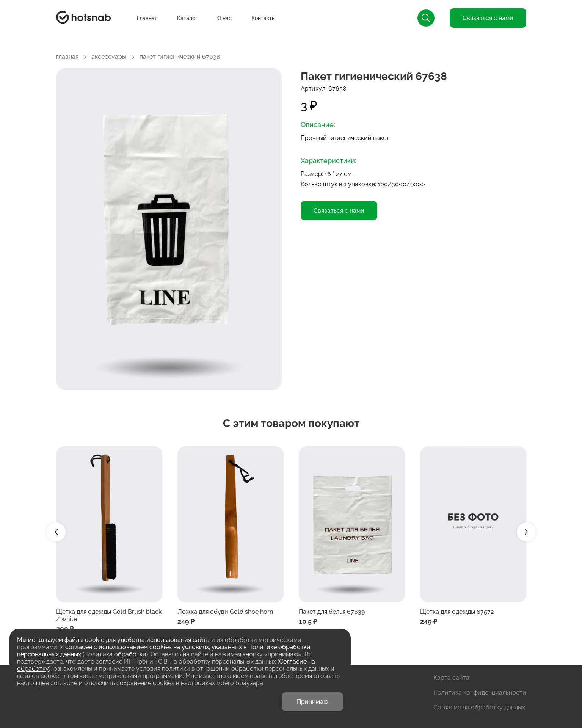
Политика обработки (115, 654)
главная (67, 57)
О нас (224, 18)
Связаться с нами (488, 18)
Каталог (187, 18)
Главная (147, 18)
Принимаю (312, 702)
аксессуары (109, 57)
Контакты (264, 18)
